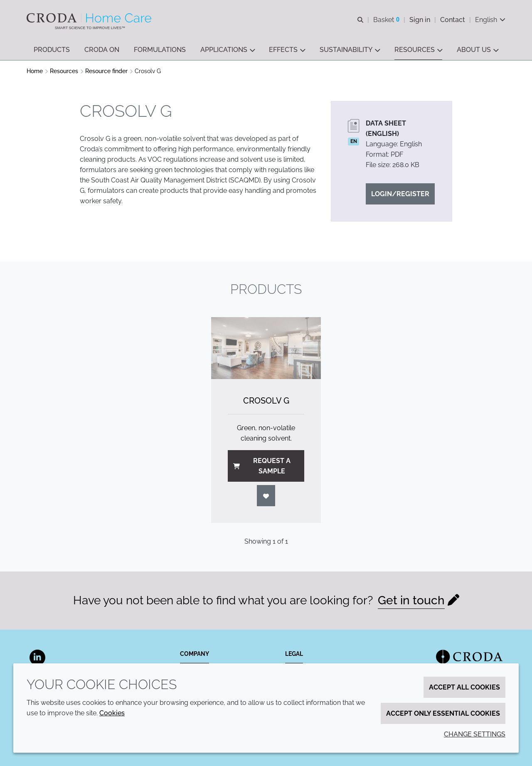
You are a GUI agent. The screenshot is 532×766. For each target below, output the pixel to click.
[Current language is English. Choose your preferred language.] (490, 20)
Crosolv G (266, 401)
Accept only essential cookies (443, 713)
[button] (52, 50)
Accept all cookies (464, 687)
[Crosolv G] (266, 348)
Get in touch (411, 600)
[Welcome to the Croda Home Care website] (90, 18)
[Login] (266, 496)
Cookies (112, 713)
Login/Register (400, 194)
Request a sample (262, 466)
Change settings (475, 734)
